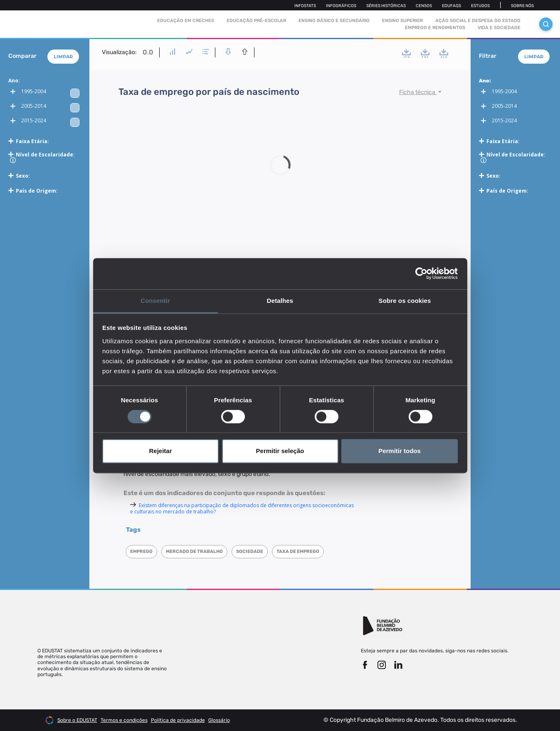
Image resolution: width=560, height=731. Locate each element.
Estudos (480, 6)
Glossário (219, 720)
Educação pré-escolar (256, 21)
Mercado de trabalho (194, 551)
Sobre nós (522, 6)
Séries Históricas (386, 6)
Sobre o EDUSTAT (77, 720)
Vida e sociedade (499, 28)
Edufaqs (451, 6)
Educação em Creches (186, 21)
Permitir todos (400, 451)
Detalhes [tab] (280, 301)
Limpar (63, 57)
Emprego (141, 551)
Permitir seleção (280, 451)
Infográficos (341, 6)
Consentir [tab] (155, 301)
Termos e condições (124, 720)
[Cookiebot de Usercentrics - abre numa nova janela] (421, 273)
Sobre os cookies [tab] (405, 301)
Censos (424, 6)
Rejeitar (160, 451)
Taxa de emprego (298, 551)
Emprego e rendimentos (435, 28)
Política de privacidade (178, 720)
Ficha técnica (418, 92)
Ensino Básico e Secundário (334, 21)
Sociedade (250, 551)
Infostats (305, 6)
